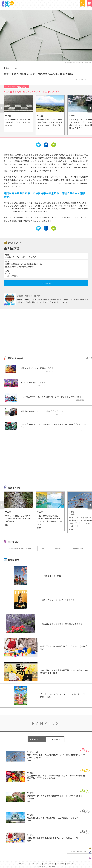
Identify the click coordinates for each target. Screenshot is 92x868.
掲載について (36, 864)
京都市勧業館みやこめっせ (20, 548)
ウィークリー (55, 739)
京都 (7, 68)
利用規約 (61, 864)
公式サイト (46, 283)
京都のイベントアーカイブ (29, 296)
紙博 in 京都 (78, 548)
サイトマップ (23, 864)
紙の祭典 (59, 548)
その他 (15, 68)
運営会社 (71, 864)
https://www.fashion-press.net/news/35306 (78, 62)
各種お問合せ (49, 864)
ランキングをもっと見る (79, 851)
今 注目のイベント (37, 739)
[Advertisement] (46, 333)
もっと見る (88, 358)
